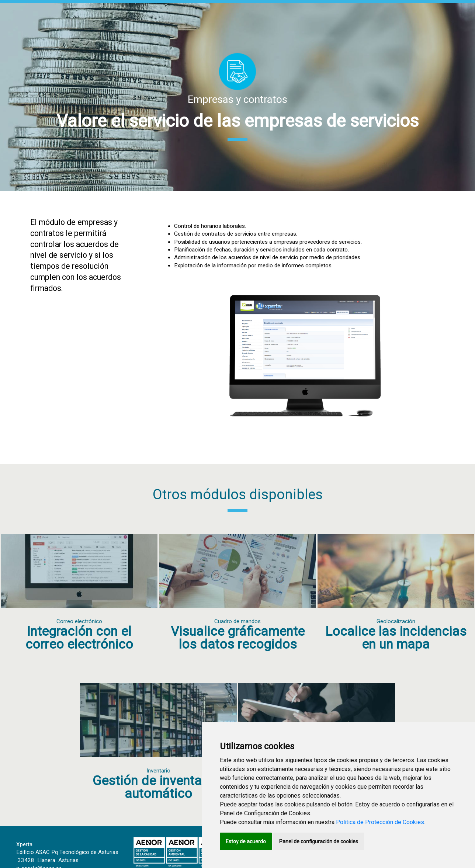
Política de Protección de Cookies (380, 822)
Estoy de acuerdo (246, 841)
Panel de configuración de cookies (319, 841)
